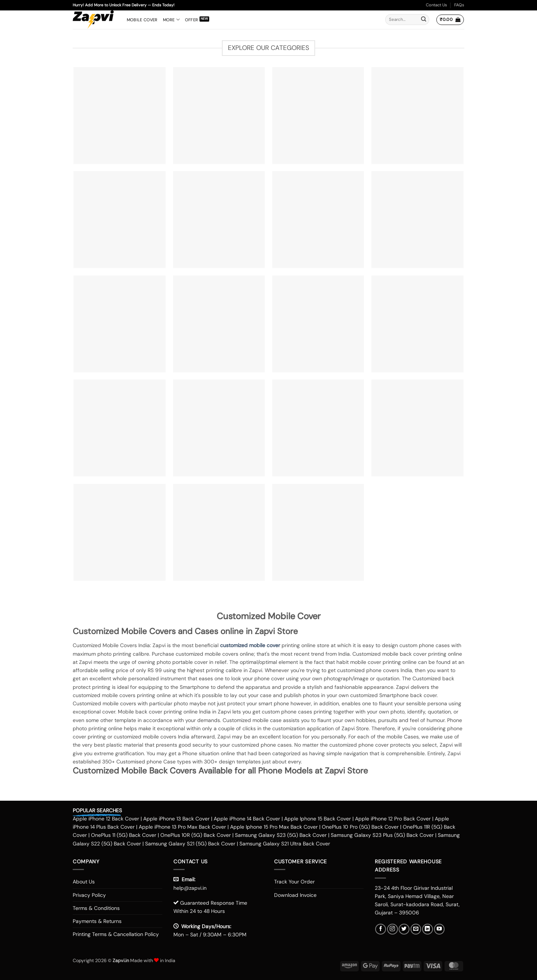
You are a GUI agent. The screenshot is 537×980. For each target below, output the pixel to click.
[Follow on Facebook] (381, 929)
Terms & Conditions (96, 908)
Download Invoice (295, 895)
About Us (84, 882)
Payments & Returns (97, 921)
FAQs (459, 5)
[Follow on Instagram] (392, 929)
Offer (191, 20)
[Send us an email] (416, 929)
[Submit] (424, 20)
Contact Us (436, 5)
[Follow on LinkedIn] (428, 929)
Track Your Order (294, 882)
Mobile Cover (142, 20)
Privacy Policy (89, 895)
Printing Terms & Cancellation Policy (116, 934)
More (171, 20)
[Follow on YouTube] (439, 929)
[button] (450, 20)
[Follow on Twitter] (404, 929)
